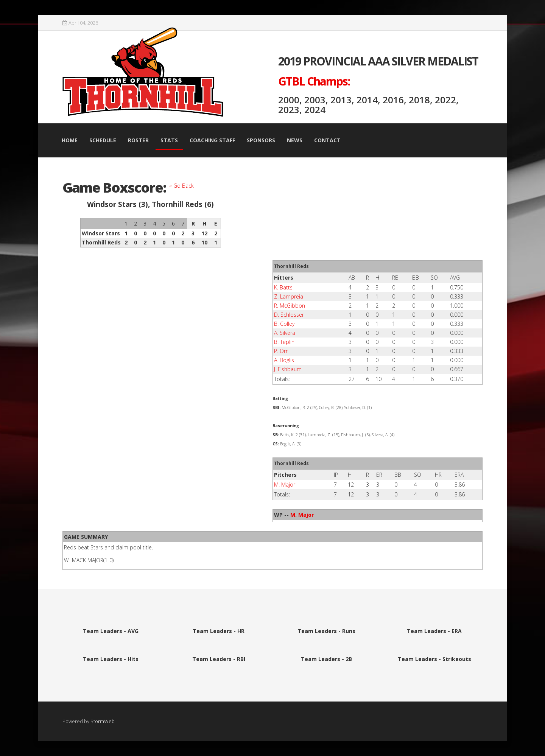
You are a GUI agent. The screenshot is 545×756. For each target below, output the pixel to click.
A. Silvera (285, 333)
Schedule (103, 140)
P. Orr (281, 351)
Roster (138, 140)
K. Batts (283, 287)
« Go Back (181, 186)
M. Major (285, 485)
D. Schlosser (289, 315)
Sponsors (261, 140)
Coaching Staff (212, 140)
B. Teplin (284, 342)
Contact (327, 140)
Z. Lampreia (289, 296)
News (295, 140)
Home (70, 140)
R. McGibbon (290, 306)
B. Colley (284, 324)
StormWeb (103, 721)
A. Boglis (284, 360)
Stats (169, 140)
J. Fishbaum (288, 369)
